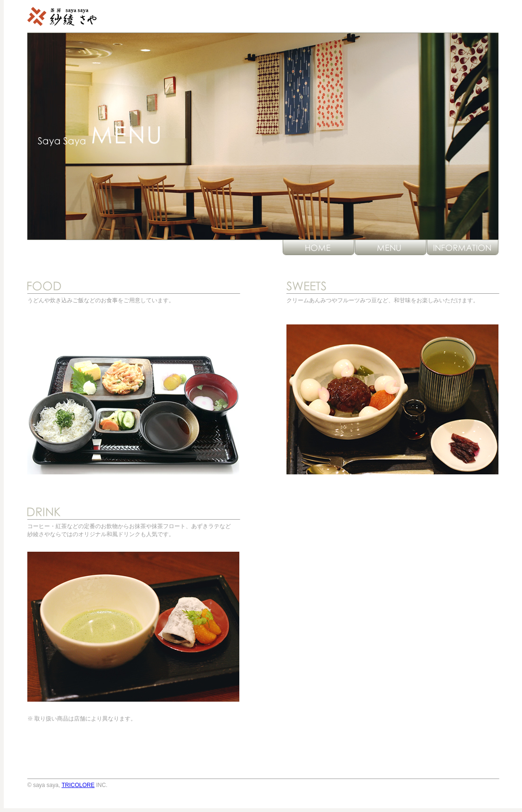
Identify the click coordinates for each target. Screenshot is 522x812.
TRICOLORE (78, 785)
